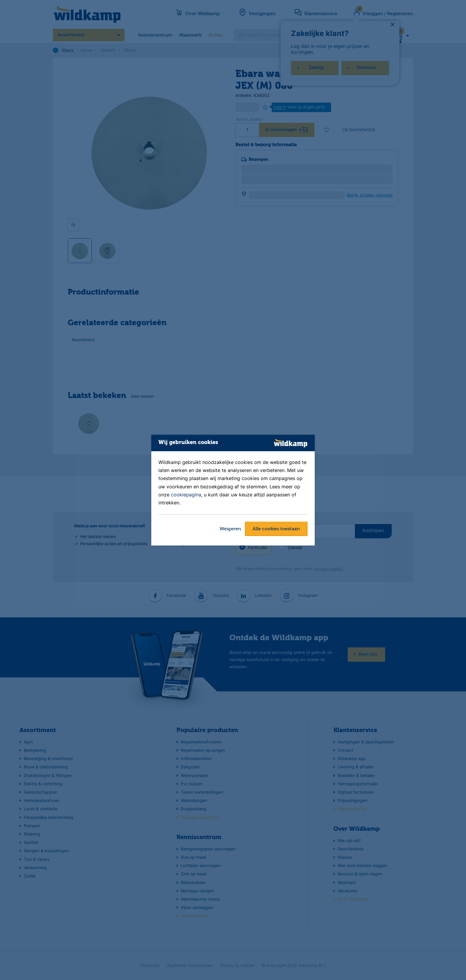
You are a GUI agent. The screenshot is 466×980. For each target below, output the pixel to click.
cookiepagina (186, 495)
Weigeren (230, 529)
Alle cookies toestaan (276, 529)
